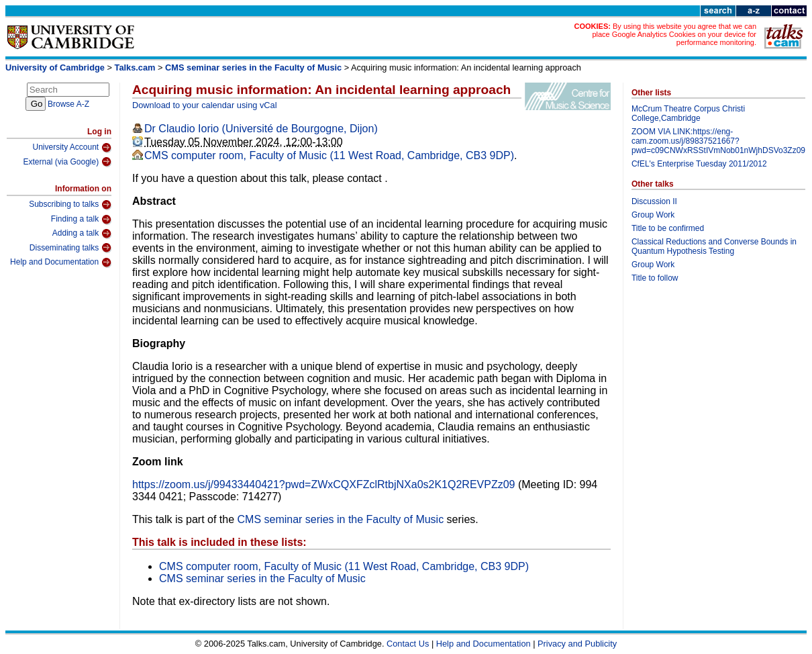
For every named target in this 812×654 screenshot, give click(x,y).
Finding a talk (81, 220)
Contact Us (408, 644)
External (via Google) (67, 162)
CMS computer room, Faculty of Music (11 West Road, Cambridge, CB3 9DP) (329, 155)
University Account (72, 148)
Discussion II (654, 201)
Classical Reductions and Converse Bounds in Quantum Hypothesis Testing (714, 246)
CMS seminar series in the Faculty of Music (253, 67)
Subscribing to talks (70, 205)
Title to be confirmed (668, 228)
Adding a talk (82, 234)
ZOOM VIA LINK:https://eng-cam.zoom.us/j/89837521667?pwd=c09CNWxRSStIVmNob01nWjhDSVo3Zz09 (718, 141)
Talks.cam (135, 67)
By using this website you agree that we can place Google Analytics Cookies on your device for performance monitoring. (674, 34)
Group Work (653, 215)
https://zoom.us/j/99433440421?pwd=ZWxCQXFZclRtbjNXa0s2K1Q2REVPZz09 (324, 484)
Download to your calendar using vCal (205, 105)
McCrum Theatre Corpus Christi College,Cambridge (688, 113)
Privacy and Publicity (577, 644)
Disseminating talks (70, 248)
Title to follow (655, 278)
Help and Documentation (61, 263)
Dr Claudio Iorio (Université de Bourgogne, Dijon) (261, 129)
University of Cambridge (55, 67)
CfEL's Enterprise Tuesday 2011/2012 (699, 164)
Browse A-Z (68, 104)
